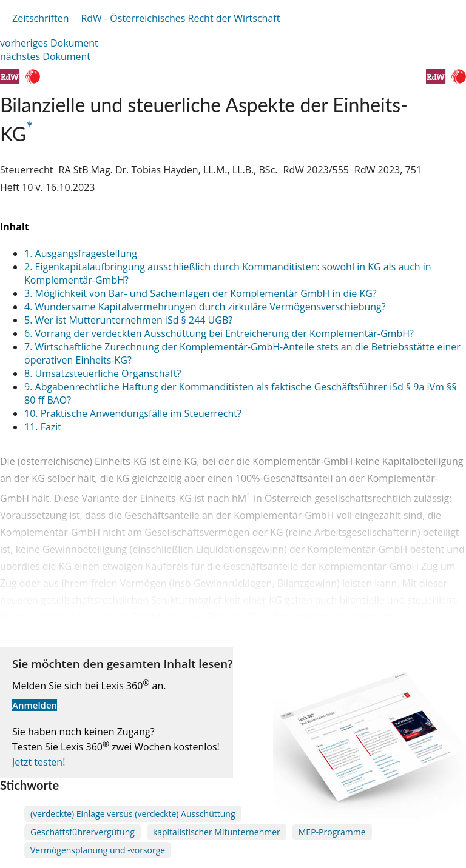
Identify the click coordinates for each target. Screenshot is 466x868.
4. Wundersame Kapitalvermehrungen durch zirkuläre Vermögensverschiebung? (205, 307)
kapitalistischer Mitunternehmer (217, 832)
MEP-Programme (332, 832)
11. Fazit (43, 427)
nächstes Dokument (45, 56)
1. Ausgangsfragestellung (81, 253)
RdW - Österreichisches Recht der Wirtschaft (180, 18)
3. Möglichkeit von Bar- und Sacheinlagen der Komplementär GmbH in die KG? (201, 293)
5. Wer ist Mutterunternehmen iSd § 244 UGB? (128, 320)
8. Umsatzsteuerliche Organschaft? (103, 373)
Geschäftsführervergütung (83, 832)
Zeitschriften (40, 18)
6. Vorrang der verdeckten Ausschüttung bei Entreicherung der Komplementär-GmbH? (219, 333)
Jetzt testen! (39, 762)
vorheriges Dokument (49, 43)
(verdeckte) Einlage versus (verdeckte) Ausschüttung (133, 814)
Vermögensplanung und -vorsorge (98, 850)
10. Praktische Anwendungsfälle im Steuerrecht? (133, 413)
